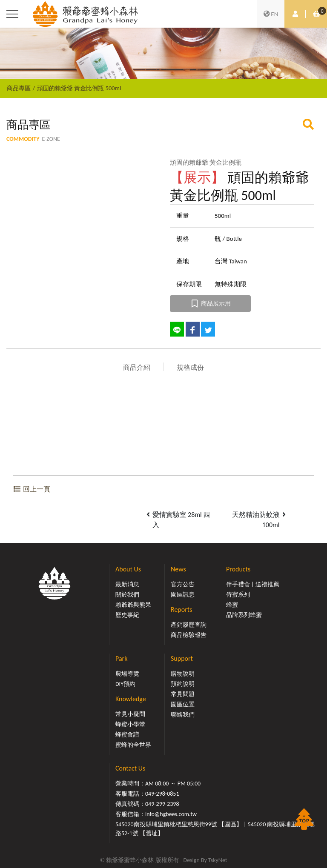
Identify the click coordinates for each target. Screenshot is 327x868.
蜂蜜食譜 (127, 735)
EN (271, 14)
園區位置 (183, 704)
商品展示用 (211, 304)
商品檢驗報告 (189, 635)
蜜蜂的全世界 (133, 745)
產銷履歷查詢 (189, 625)
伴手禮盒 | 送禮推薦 (253, 584)
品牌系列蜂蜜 (244, 615)
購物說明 (183, 674)
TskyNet (218, 860)
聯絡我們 (183, 715)
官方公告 (183, 584)
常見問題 (183, 694)
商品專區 (19, 88)
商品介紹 (137, 367)
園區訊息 (183, 595)
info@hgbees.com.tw (171, 814)
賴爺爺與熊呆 (133, 605)
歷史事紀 (127, 615)
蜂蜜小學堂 (130, 724)
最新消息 (127, 584)
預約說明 (183, 684)
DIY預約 (125, 684)
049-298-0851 (162, 794)
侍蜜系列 (238, 595)
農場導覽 (127, 674)
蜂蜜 (232, 605)
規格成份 (190, 367)
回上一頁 (32, 489)
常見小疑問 (130, 714)
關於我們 (127, 595)
